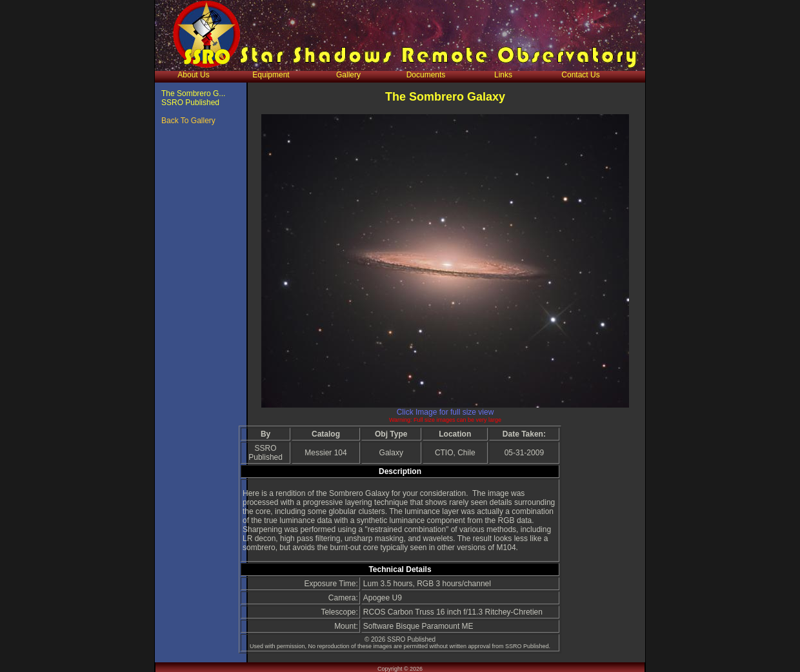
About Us (193, 75)
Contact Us (580, 75)
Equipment (271, 75)
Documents (426, 75)
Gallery (348, 75)
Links (503, 75)
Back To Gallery (188, 121)
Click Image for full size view (445, 412)
